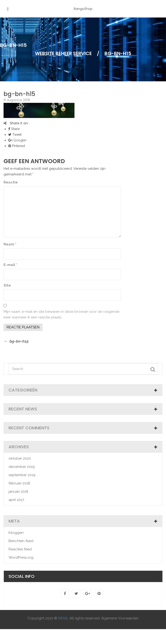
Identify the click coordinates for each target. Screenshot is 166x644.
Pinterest (17, 146)
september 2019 (22, 475)
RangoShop (83, 9)
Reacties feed (20, 549)
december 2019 (22, 467)
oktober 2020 (20, 458)
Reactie (11, 182)
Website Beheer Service (63, 53)
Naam (10, 244)
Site (7, 285)
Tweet (15, 135)
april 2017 (16, 500)
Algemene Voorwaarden (120, 618)
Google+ (17, 140)
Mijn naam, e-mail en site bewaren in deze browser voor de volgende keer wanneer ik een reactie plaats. (61, 314)
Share (14, 129)
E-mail (10, 265)
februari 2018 (19, 483)
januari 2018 (18, 492)
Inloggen (16, 533)
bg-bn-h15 (19, 94)
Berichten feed (21, 541)
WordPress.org (21, 557)
